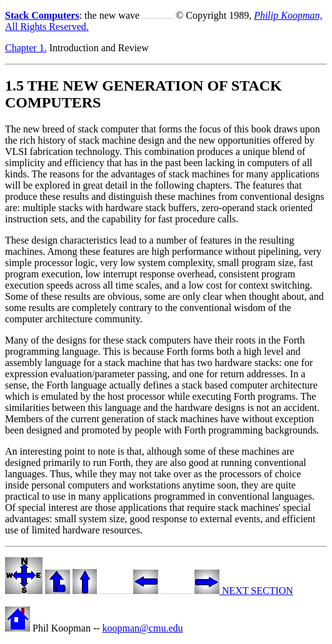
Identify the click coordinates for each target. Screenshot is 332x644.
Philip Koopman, (288, 15)
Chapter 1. (26, 48)
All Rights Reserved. (47, 27)
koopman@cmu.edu (143, 628)
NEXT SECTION (244, 591)
